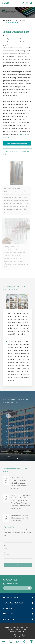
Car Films (7, 608)
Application (8, 614)
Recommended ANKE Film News (15, 470)
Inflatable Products (13, 603)
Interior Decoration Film (12, 22)
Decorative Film (20, 20)
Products (11, 20)
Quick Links (8, 619)
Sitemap (11, 631)
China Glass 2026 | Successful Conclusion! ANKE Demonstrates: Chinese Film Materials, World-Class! (19, 483)
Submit (19, 565)
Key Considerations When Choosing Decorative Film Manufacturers (19, 518)
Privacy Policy (22, 631)
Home (5, 20)
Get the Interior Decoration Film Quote (17, 143)
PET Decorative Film (11, 189)
